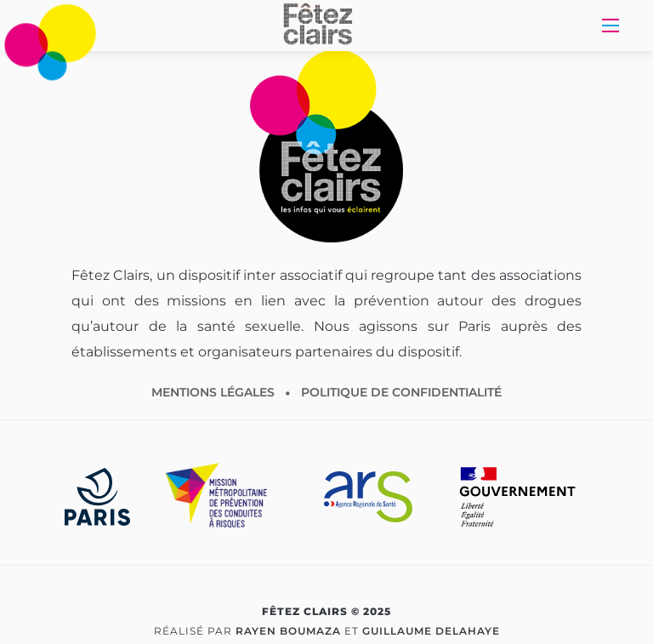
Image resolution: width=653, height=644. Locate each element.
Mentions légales (213, 392)
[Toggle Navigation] (610, 26)
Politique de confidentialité (401, 392)
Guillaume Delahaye (431, 631)
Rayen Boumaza (288, 631)
